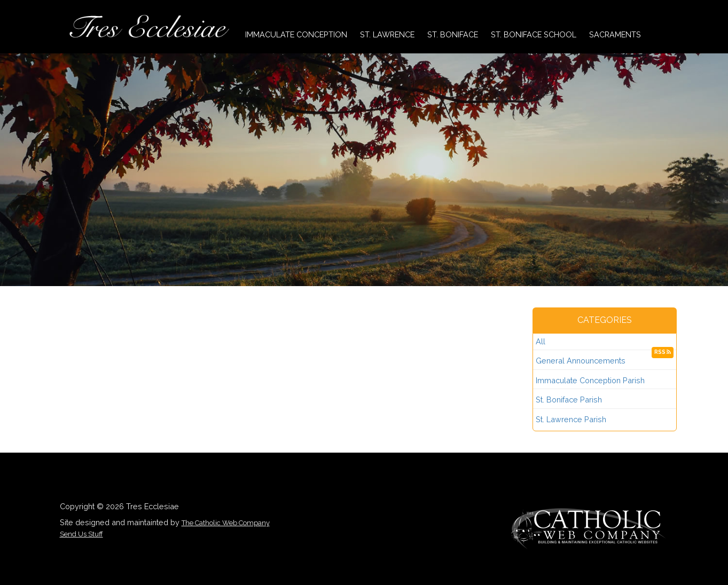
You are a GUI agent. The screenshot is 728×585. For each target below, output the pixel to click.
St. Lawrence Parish (571, 419)
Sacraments (615, 34)
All (541, 341)
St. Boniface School (534, 34)
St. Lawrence (387, 34)
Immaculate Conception (296, 34)
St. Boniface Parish (569, 400)
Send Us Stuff (81, 534)
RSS (663, 352)
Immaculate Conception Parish (590, 380)
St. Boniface (453, 34)
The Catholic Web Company (226, 523)
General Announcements (581, 361)
